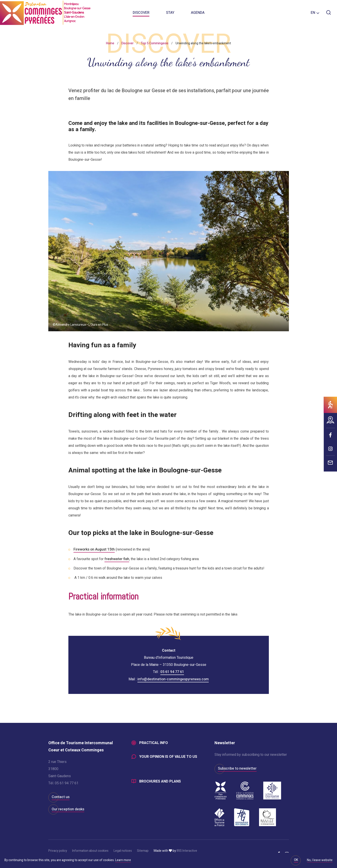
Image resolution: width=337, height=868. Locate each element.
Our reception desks (68, 809)
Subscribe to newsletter (237, 768)
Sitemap (143, 850)
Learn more (123, 860)
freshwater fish (117, 559)
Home (110, 43)
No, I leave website (320, 860)
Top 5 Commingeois (155, 43)
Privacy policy (58, 850)
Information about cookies (90, 850)
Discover (141, 13)
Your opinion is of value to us (168, 756)
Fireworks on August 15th (94, 549)
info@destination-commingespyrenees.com (173, 679)
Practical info (154, 743)
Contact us (61, 797)
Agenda (198, 13)
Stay (170, 13)
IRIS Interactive (187, 850)
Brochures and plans (160, 781)
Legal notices (123, 850)
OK (296, 860)
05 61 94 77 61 (172, 672)
